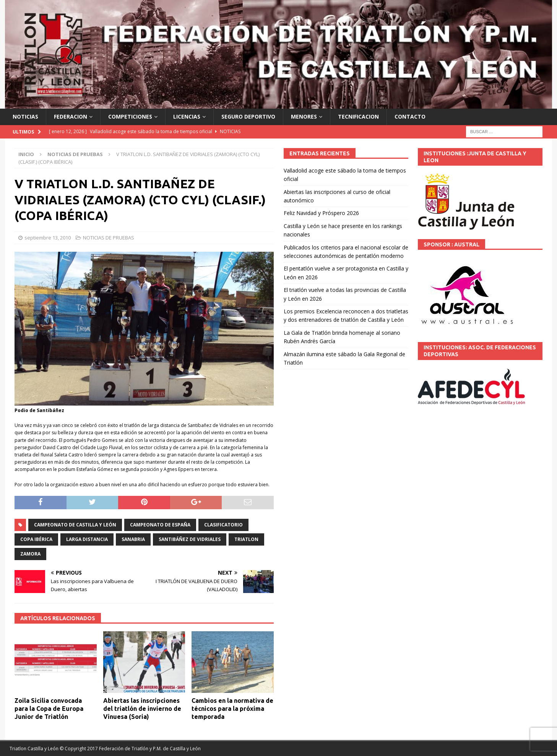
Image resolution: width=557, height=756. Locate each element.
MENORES (304, 116)
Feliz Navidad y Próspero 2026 (321, 213)
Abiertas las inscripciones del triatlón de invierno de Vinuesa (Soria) (142, 709)
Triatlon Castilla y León (34, 749)
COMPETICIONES (130, 116)
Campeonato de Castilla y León (75, 525)
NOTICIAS (25, 116)
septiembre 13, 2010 (48, 238)
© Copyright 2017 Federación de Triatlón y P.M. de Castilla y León (130, 749)
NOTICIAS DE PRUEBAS (109, 238)
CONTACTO (410, 116)
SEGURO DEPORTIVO (248, 116)
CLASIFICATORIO (223, 525)
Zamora (30, 554)
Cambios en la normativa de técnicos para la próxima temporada (232, 709)
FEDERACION (71, 116)
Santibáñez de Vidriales (190, 539)
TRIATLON (246, 539)
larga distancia (87, 539)
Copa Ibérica (36, 539)
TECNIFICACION (358, 116)
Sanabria (133, 539)
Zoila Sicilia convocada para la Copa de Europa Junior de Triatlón (49, 709)
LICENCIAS (187, 116)
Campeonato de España (160, 525)
